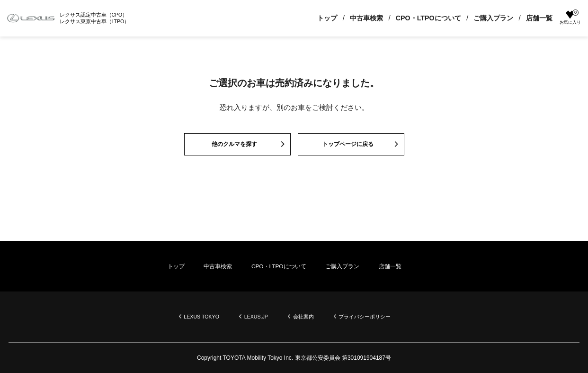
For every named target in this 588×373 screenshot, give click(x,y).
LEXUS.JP (255, 317)
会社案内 (306, 317)
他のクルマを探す (234, 146)
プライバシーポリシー (372, 317)
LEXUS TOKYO (196, 317)
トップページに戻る (347, 146)
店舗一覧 (535, 18)
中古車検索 (362, 18)
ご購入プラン (489, 18)
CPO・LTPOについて (424, 18)
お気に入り (568, 18)
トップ (322, 18)
